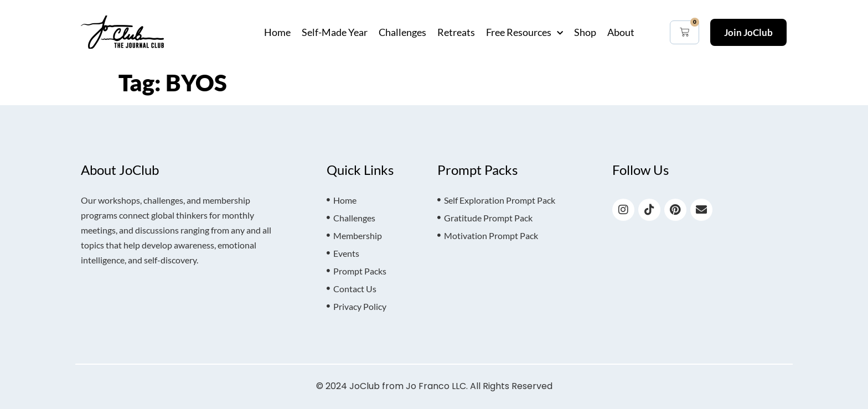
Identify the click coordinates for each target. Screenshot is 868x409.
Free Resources (525, 32)
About (621, 32)
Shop (585, 32)
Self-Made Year (335, 32)
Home (277, 32)
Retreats (456, 32)
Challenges (402, 32)
